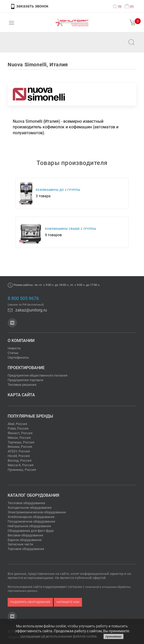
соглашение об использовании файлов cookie (58, 636)
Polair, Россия (18, 428)
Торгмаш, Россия (21, 442)
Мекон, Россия (19, 438)
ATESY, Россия (19, 451)
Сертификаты (18, 357)
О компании (21, 341)
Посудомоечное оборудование (31, 521)
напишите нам (68, 602)
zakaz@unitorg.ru (30, 46)
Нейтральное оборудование (29, 526)
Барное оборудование (25, 540)
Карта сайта (21, 395)
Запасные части (20, 544)
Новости (14, 348)
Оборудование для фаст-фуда (31, 531)
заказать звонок (29, 6)
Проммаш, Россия (22, 470)
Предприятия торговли (26, 380)
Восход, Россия (20, 460)
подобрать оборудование (30, 602)
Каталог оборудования (33, 495)
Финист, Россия (20, 433)
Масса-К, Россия (21, 465)
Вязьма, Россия (20, 447)
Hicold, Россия (19, 456)
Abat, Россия (17, 424)
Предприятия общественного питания (38, 375)
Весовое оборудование (25, 535)
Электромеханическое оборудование (37, 512)
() (117, 7)
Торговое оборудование (26, 549)
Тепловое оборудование (26, 503)
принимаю (113, 636)
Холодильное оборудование (30, 508)
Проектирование (26, 368)
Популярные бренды (30, 416)
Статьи (13, 353)
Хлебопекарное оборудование (31, 517)
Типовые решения (22, 385)
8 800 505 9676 (23, 298)
